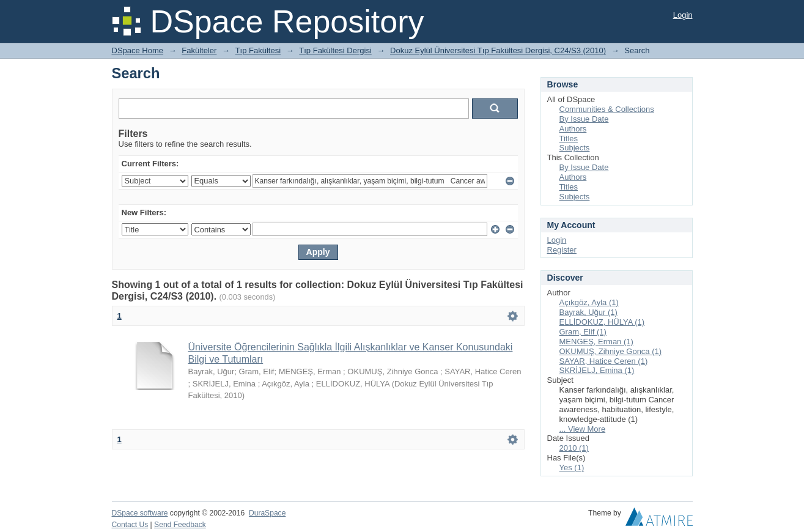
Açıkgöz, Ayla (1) (589, 302)
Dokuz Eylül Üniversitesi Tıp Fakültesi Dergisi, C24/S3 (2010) (498, 50)
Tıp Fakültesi (258, 50)
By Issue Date (584, 119)
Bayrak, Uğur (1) (588, 312)
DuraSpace (267, 513)
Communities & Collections (607, 109)
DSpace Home (138, 50)
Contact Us (130, 525)
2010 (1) (574, 448)
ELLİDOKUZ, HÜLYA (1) (602, 322)
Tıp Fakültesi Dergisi (335, 50)
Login (683, 15)
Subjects (575, 148)
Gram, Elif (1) (583, 332)
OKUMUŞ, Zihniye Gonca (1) (611, 351)
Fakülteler (199, 50)
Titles (569, 139)
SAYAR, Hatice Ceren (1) (604, 361)
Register (562, 250)
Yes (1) (572, 467)
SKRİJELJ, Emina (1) (597, 370)
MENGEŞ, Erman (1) (596, 342)
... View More (583, 429)
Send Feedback (180, 525)
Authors (573, 129)
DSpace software (140, 513)
